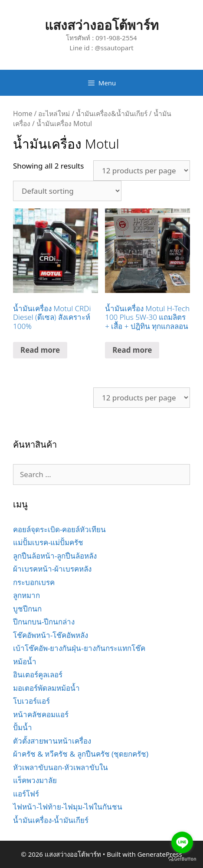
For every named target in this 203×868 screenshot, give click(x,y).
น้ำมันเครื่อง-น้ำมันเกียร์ (51, 820)
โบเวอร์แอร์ (31, 701)
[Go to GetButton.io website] (182, 859)
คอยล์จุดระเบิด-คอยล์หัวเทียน (59, 529)
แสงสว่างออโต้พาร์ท (102, 25)
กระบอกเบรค (34, 582)
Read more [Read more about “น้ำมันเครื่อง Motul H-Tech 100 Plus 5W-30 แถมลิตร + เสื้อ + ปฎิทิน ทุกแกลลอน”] (132, 350)
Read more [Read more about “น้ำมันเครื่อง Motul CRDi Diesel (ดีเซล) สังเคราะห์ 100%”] (40, 350)
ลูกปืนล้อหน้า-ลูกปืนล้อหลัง (55, 556)
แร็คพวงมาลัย (35, 780)
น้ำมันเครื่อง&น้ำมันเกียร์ (111, 114)
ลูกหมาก (26, 595)
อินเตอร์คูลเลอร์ (38, 675)
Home (23, 114)
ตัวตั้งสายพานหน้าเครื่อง (52, 741)
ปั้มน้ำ (23, 727)
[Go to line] (182, 842)
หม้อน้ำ (25, 662)
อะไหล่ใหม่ (54, 114)
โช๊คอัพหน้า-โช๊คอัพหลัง (51, 635)
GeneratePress (160, 854)
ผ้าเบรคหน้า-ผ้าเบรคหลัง (52, 569)
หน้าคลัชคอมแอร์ (41, 714)
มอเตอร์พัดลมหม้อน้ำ (46, 688)
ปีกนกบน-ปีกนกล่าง (44, 622)
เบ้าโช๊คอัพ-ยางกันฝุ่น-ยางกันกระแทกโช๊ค (79, 648)
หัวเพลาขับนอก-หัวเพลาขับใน (61, 767)
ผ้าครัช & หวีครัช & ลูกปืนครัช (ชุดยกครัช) (81, 754)
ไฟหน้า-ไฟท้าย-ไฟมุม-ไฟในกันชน (68, 807)
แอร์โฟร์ (26, 794)
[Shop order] (67, 191)
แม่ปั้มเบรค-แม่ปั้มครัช (48, 542)
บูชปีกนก (27, 609)
